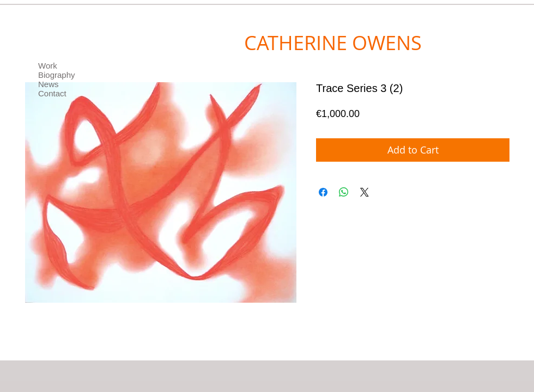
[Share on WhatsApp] (344, 192)
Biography (57, 75)
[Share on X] (365, 192)
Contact (52, 93)
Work (48, 66)
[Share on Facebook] (323, 192)
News (48, 84)
